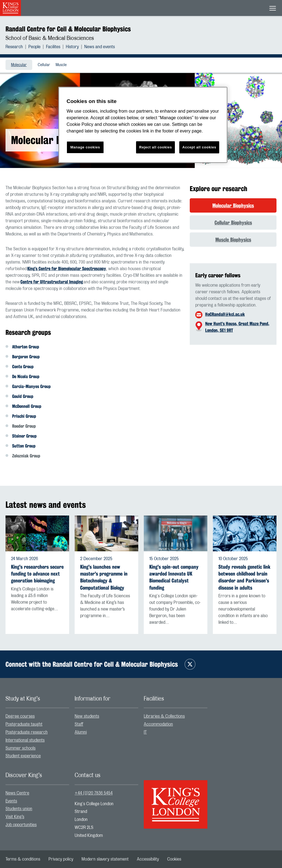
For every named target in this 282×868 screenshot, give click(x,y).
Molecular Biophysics (233, 205)
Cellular (44, 65)
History (72, 47)
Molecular (19, 65)
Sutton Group (24, 446)
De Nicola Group (26, 377)
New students (87, 716)
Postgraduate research (27, 732)
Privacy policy (61, 859)
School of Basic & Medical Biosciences (50, 38)
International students (25, 740)
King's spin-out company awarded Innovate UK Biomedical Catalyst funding (174, 577)
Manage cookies (85, 147)
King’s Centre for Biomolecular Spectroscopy (67, 269)
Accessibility (148, 859)
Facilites (53, 47)
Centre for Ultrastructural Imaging (52, 282)
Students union (19, 809)
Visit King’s (15, 817)
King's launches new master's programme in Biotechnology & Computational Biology (104, 577)
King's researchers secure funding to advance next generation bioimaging (37, 574)
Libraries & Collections (164, 716)
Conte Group (23, 367)
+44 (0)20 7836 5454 (94, 793)
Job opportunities (21, 825)
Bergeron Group (26, 357)
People (34, 47)
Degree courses (20, 716)
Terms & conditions (23, 859)
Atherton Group (26, 347)
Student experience (23, 756)
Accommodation (158, 724)
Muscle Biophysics (233, 240)
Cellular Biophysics (233, 223)
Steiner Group (24, 436)
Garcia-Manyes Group (31, 386)
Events (11, 801)
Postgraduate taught (24, 724)
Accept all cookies (199, 147)
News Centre (17, 793)
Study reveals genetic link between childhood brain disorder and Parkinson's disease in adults (244, 577)
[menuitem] (17, 47)
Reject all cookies (155, 147)
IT (145, 732)
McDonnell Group (27, 406)
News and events (100, 47)
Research (14, 47)
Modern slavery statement (105, 859)
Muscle (61, 65)
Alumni (81, 732)
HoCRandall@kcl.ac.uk (225, 314)
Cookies (174, 859)
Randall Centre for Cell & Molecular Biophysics (68, 29)
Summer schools (21, 748)
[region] (143, 125)
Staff (79, 724)
